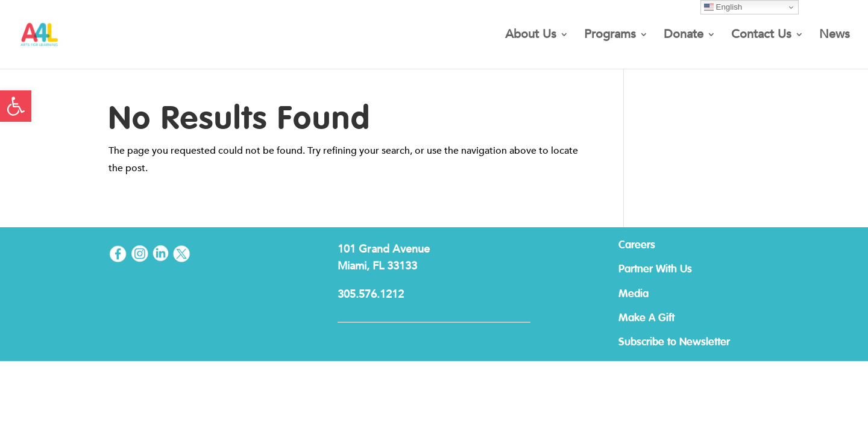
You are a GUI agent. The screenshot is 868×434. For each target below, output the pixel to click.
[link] (16, 106)
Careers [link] (637, 245)
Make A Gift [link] (646, 318)
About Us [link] (531, 36)
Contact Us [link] (761, 36)
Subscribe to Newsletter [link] (674, 342)
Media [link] (634, 294)
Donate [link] (684, 36)
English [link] (723, 7)
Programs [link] (610, 36)
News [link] (835, 36)
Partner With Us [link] (655, 269)
